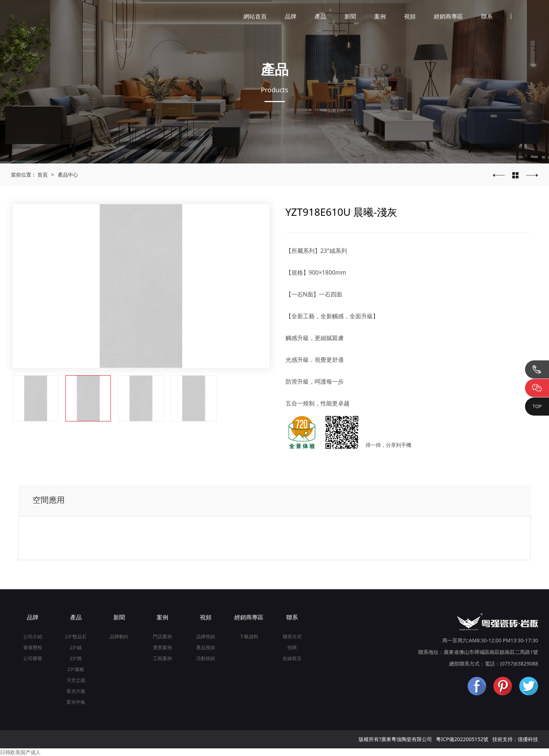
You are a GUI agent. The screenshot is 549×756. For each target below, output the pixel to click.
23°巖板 (76, 669)
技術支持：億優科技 (515, 739)
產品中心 (68, 175)
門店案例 (162, 636)
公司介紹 (33, 636)
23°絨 (76, 647)
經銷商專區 (448, 16)
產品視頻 (206, 647)
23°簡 (76, 658)
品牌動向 (119, 636)
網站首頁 (255, 16)
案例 (380, 16)
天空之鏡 (76, 680)
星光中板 (76, 702)
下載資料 (249, 636)
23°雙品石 (76, 636)
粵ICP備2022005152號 (462, 739)
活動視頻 (206, 658)
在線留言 (292, 658)
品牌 (291, 16)
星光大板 (76, 691)
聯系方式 (292, 636)
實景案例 (162, 647)
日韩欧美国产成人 (20, 752)
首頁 (43, 175)
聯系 (487, 16)
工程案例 (162, 658)
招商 (292, 647)
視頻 (410, 16)
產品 (320, 16)
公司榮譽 (33, 658)
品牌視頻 (206, 636)
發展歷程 (33, 647)
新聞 (350, 16)
